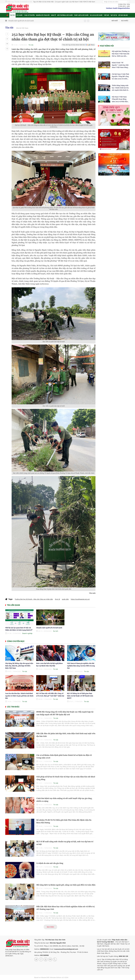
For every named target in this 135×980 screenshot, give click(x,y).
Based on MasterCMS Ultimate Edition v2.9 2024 (51, 977)
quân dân (65, 599)
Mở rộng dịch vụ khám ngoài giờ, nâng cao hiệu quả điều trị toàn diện (66, 885)
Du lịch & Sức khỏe (96, 15)
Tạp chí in (114, 15)
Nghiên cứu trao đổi (43, 15)
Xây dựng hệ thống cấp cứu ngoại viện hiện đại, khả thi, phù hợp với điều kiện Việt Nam (19, 666)
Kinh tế (53, 15)
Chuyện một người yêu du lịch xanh (21, 21)
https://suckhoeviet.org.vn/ (80, 599)
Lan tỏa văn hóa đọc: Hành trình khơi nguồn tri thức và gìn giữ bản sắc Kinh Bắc (19, 696)
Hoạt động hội (107, 46)
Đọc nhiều (125, 21)
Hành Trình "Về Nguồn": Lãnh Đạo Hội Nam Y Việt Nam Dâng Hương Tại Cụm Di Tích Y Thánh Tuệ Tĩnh (120, 65)
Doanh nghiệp (27, 633)
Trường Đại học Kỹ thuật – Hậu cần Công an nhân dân (34, 599)
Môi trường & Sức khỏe (65, 15)
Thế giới (106, 15)
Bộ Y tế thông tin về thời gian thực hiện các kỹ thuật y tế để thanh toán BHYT (80, 696)
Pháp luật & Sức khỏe (81, 15)
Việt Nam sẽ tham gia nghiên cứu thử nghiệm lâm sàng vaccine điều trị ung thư (81, 666)
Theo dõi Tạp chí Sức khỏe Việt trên (74, 45)
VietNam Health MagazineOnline (118, 8)
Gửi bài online (123, 15)
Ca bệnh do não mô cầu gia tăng (50, 863)
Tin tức (12, 15)
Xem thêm (50, 927)
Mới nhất (115, 21)
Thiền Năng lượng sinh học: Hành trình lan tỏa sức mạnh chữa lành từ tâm (120, 88)
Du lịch (56, 631)
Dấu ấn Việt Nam (22, 28)
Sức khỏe (19, 15)
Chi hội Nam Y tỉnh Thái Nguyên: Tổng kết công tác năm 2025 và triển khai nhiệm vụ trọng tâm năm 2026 (120, 77)
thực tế (57, 599)
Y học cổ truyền (29, 15)
